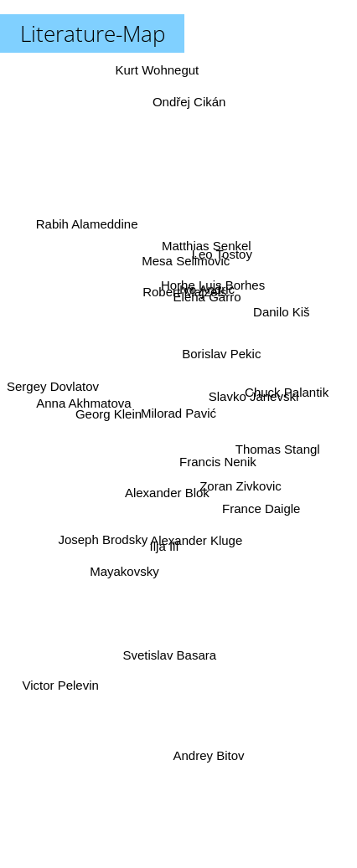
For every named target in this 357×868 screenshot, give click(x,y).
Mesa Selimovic (181, 271)
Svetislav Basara (167, 646)
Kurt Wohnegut (157, 70)
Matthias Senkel (209, 239)
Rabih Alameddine (88, 230)
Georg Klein (107, 416)
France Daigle (260, 504)
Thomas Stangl (280, 451)
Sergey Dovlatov (53, 372)
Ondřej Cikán (189, 92)
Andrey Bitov (207, 755)
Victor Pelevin (56, 701)
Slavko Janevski (250, 396)
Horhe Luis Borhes (211, 293)
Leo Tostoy (220, 263)
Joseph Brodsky (102, 539)
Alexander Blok (175, 480)
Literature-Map (93, 33)
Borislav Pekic (221, 353)
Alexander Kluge (196, 540)
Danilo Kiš (284, 313)
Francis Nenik (218, 463)
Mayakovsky (127, 574)
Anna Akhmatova (84, 392)
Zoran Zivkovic (241, 485)
